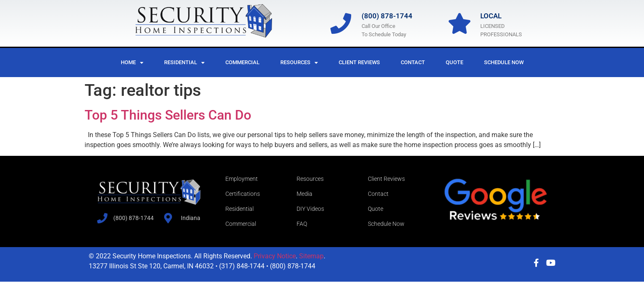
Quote (454, 62)
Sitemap (311, 256)
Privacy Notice (275, 256)
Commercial (242, 62)
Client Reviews (359, 62)
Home (132, 63)
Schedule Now (504, 62)
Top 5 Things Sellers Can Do (168, 115)
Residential (184, 63)
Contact (413, 62)
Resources (299, 63)
